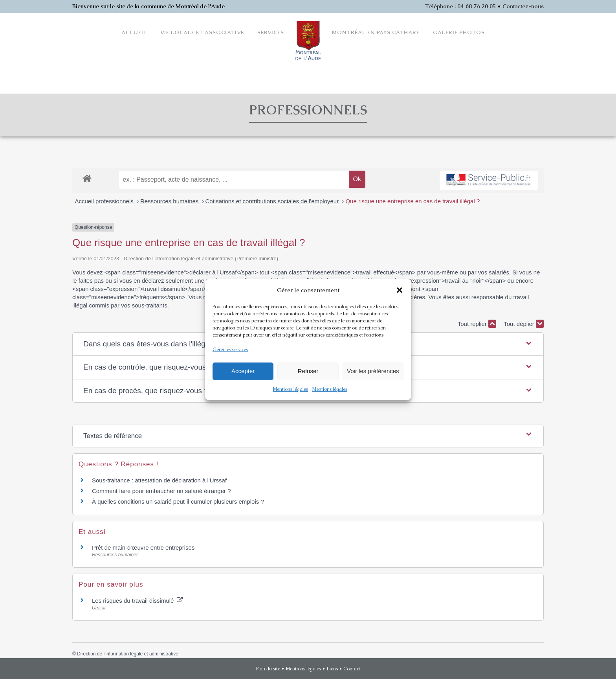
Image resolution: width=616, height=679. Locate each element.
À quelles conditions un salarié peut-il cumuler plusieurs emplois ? (178, 501)
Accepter (243, 371)
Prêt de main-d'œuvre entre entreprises (143, 547)
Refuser (308, 371)
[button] (400, 290)
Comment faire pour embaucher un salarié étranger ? (161, 491)
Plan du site (268, 669)
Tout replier (477, 324)
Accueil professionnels (105, 201)
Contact (352, 669)
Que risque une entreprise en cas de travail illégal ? (412, 201)
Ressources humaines (170, 201)
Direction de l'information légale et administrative (128, 654)
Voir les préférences (373, 371)
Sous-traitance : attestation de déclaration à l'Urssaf (159, 480)
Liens (332, 669)
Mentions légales (290, 389)
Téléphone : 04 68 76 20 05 (460, 6)
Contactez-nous (523, 6)
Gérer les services (230, 350)
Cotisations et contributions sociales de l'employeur (273, 201)
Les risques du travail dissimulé (137, 601)
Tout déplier (524, 324)
